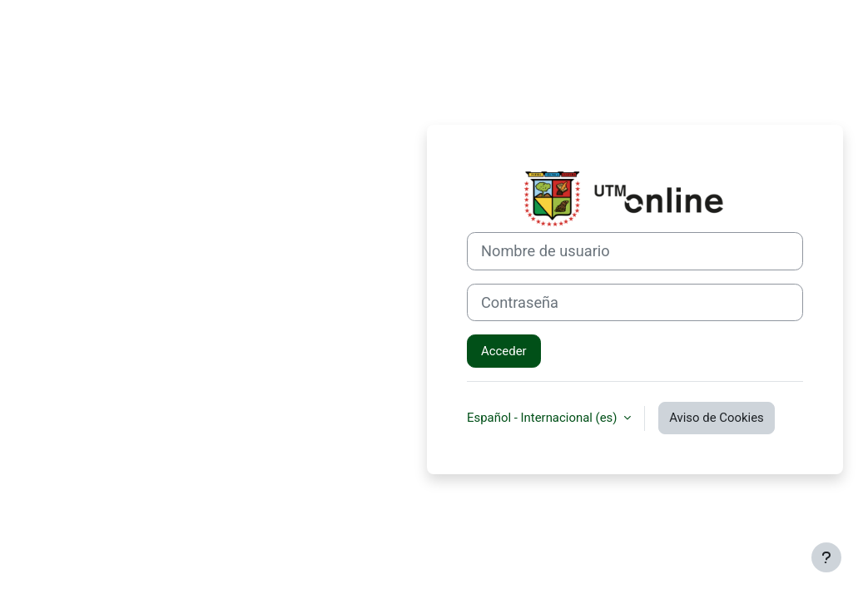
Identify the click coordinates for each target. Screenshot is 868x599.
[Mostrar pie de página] (826, 557)
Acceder (504, 351)
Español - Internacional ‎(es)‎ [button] (543, 418)
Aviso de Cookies (717, 418)
